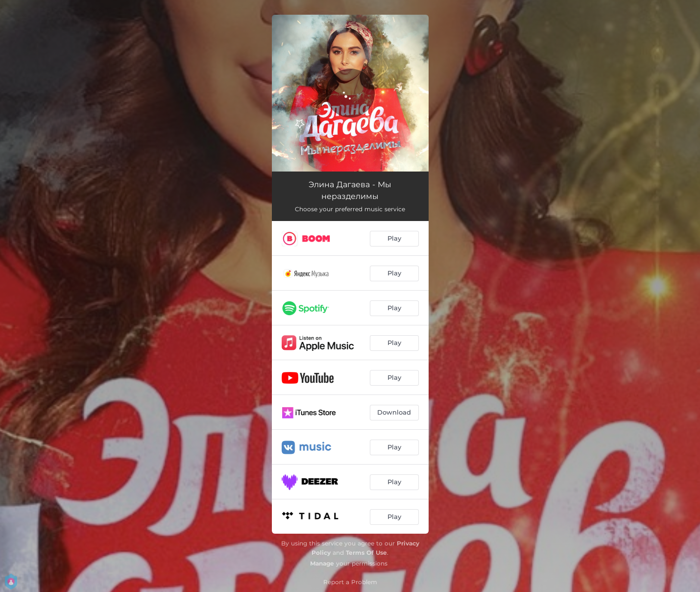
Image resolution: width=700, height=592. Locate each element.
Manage (322, 563)
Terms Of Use (366, 553)
